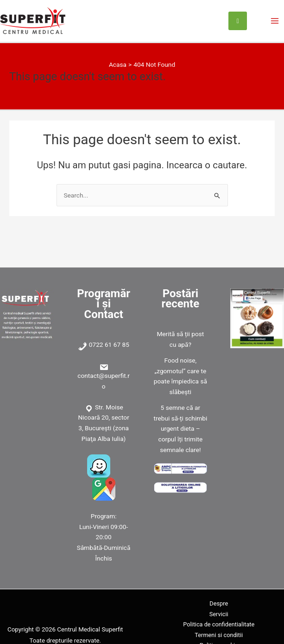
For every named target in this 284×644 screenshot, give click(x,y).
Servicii (219, 614)
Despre (219, 603)
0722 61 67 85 (109, 344)
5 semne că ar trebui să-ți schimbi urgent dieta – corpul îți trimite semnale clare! (181, 428)
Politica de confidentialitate (219, 624)
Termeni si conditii (219, 635)
